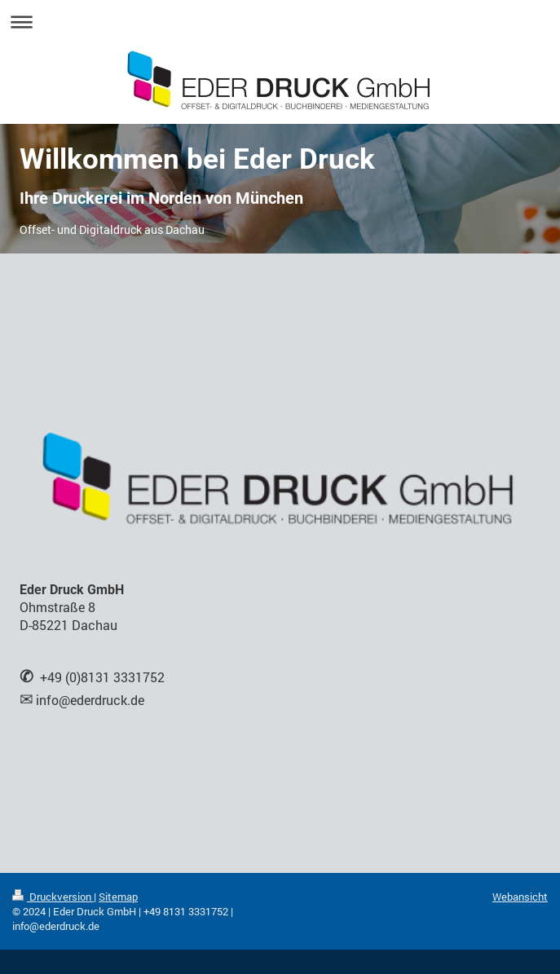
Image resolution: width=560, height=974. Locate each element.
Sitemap (118, 897)
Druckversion (53, 897)
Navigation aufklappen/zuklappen (280, 22)
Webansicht (520, 897)
